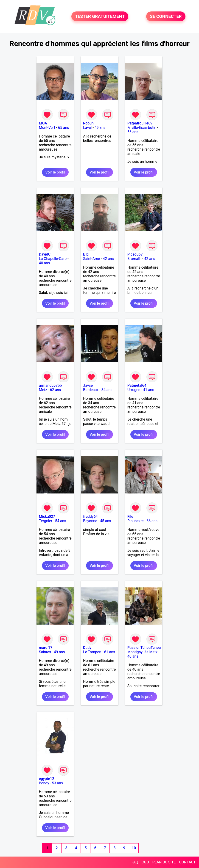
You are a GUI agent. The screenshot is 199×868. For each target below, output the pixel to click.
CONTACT (187, 862)
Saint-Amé (92, 259)
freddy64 (90, 517)
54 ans (61, 521)
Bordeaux (91, 390)
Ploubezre (136, 521)
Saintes (45, 652)
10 (134, 848)
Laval (87, 128)
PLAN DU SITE (164, 862)
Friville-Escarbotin (142, 128)
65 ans (64, 128)
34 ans (107, 390)
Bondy (44, 783)
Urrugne (134, 390)
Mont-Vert (47, 128)
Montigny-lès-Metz (143, 652)
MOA (43, 123)
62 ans (55, 390)
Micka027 (47, 517)
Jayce (88, 385)
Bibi (86, 254)
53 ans (57, 783)
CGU (145, 862)
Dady (87, 648)
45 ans (106, 521)
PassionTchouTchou (144, 648)
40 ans (44, 263)
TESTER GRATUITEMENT (100, 16)
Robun (88, 123)
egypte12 (46, 779)
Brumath (134, 259)
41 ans (149, 390)
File (130, 517)
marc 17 (46, 648)
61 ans (110, 652)
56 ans (133, 132)
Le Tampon (92, 652)
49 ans (100, 128)
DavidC (45, 254)
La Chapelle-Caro (53, 259)
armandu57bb (50, 385)
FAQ (135, 862)
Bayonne (90, 521)
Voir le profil (55, 172)
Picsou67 (135, 254)
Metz (43, 390)
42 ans (108, 259)
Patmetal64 (137, 385)
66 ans (152, 521)
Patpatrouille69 (140, 123)
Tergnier (45, 521)
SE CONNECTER (166, 16)
